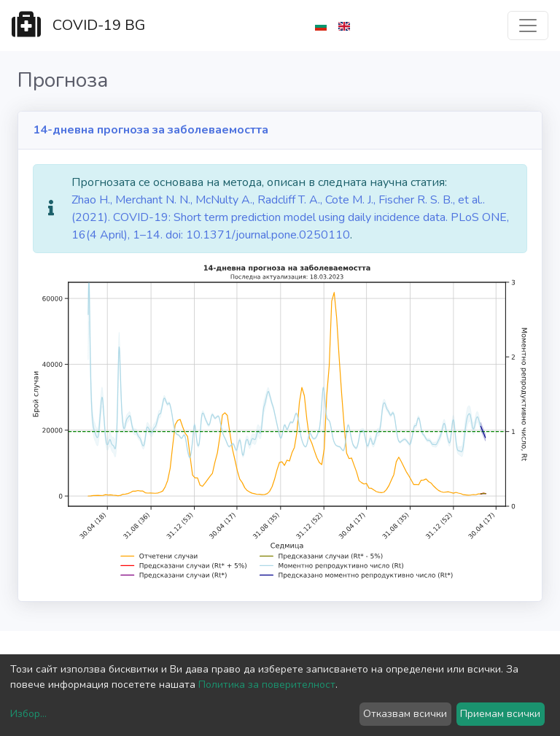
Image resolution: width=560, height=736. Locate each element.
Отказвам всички (405, 714)
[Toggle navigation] (528, 26)
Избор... (28, 714)
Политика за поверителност (267, 685)
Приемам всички (500, 714)
